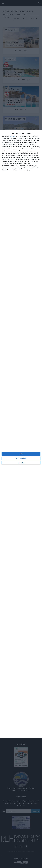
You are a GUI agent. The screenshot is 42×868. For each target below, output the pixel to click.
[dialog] (21, 434)
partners (12, 136)
